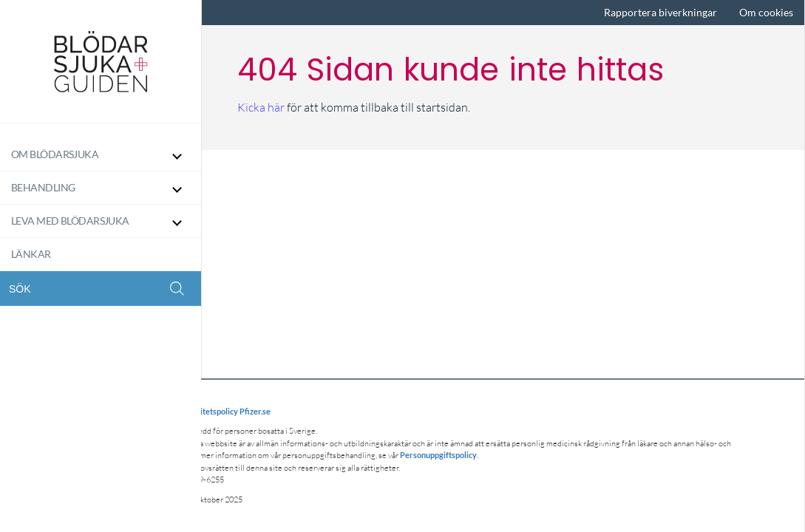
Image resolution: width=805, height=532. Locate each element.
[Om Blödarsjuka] (101, 155)
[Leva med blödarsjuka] (101, 221)
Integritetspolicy (208, 411)
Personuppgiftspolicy (438, 455)
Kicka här (261, 107)
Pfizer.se (255, 411)
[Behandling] (101, 188)
